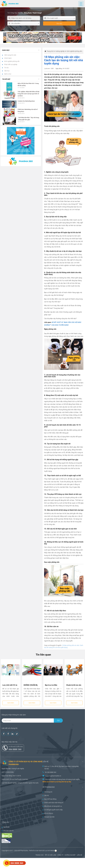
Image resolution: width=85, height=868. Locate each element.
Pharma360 (24, 851)
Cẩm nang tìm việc (10, 55)
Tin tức (6, 68)
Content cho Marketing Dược (26, 101)
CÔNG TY (60, 855)
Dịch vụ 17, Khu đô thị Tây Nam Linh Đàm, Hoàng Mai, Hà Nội (62, 768)
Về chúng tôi (47, 792)
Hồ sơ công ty (48, 813)
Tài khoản (6, 827)
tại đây (69, 782)
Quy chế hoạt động (49, 799)
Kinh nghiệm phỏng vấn (12, 61)
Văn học (7, 71)
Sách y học (8, 74)
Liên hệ (46, 795)
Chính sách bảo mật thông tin (53, 803)
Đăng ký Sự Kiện (49, 817)
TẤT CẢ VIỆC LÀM (50, 855)
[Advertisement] (38, 863)
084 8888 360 (15, 749)
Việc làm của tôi (8, 831)
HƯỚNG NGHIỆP (70, 855)
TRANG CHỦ (39, 855)
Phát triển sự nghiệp (11, 64)
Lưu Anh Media (49, 851)
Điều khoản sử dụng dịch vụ (52, 806)
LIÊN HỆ (79, 855)
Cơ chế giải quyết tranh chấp (53, 810)
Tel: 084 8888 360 (50, 772)
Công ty (20, 783)
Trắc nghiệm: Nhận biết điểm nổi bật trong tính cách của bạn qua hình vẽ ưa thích (28, 94)
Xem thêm (11, 703)
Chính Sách (8, 58)
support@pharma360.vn (53, 776)
